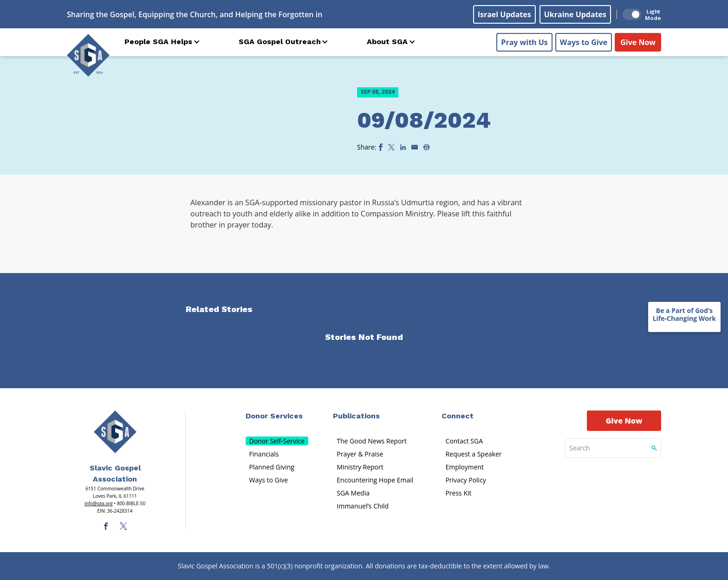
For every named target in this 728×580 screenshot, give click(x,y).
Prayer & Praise (360, 454)
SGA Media (353, 493)
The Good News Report (372, 441)
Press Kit (458, 493)
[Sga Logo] (88, 55)
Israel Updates (504, 14)
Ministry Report (360, 467)
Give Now (638, 42)
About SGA (387, 42)
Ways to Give (584, 42)
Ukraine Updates (575, 14)
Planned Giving (272, 467)
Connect (458, 416)
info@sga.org (99, 503)
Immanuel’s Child (363, 506)
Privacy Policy (465, 480)
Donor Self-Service (277, 441)
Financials (264, 454)
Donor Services (274, 416)
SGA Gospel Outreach (280, 42)
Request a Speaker (473, 454)
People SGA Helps (158, 42)
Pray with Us (524, 42)
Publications (356, 416)
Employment (465, 467)
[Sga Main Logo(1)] (115, 432)
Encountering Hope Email (375, 480)
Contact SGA (464, 441)
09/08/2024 (424, 120)
